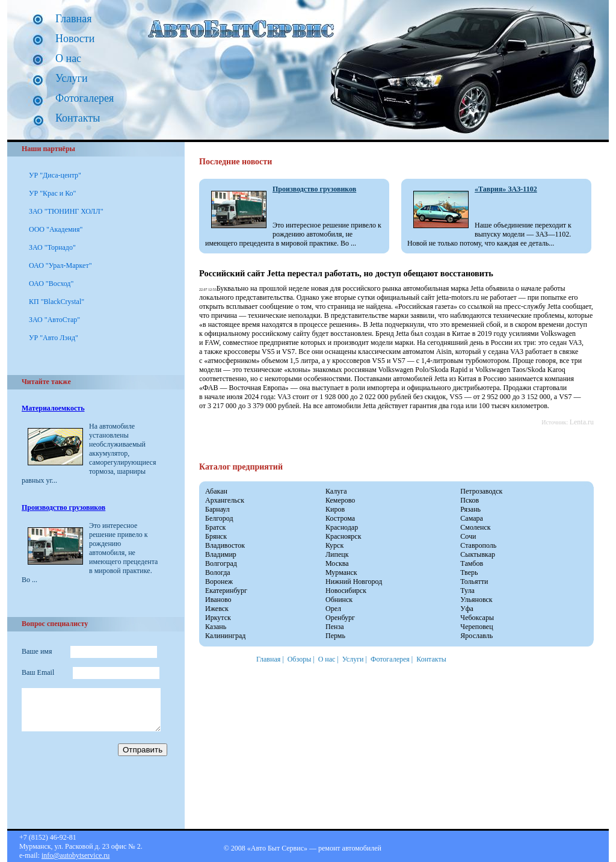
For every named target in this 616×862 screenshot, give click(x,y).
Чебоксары (477, 618)
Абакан (216, 491)
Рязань (470, 509)
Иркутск (218, 618)
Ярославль (476, 636)
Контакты (78, 118)
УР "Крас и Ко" (52, 193)
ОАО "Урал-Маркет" (60, 265)
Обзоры (300, 659)
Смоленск (475, 527)
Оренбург (340, 618)
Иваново (218, 600)
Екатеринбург (226, 591)
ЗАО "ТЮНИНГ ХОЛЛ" (66, 211)
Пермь (335, 636)
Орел (333, 609)
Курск (334, 545)
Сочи (468, 536)
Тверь (469, 572)
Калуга (336, 491)
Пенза (334, 627)
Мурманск (341, 572)
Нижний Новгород (354, 581)
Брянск (216, 536)
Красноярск (343, 536)
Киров (335, 509)
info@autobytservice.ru (75, 855)
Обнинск (339, 600)
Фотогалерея (85, 98)
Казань (216, 627)
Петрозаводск (481, 491)
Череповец (476, 627)
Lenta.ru (582, 422)
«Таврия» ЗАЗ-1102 (506, 189)
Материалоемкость (53, 408)
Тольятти (474, 581)
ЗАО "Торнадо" (52, 247)
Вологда (218, 572)
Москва (337, 563)
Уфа (467, 609)
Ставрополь (478, 545)
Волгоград (221, 563)
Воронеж (219, 581)
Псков (470, 500)
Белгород (219, 518)
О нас (68, 58)
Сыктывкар (478, 554)
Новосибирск (346, 591)
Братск (215, 527)
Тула (467, 591)
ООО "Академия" (56, 229)
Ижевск (217, 609)
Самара (472, 518)
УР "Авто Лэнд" (54, 338)
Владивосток (225, 545)
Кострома (340, 518)
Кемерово (340, 500)
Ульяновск (476, 600)
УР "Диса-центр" (55, 175)
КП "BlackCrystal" (57, 302)
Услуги (72, 78)
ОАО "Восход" (51, 284)
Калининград (225, 636)
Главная (73, 19)
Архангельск (225, 500)
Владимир (221, 554)
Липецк (337, 554)
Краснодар (342, 527)
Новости (75, 39)
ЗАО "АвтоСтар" (54, 320)
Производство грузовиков (63, 507)
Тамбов (472, 563)
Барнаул (217, 509)
